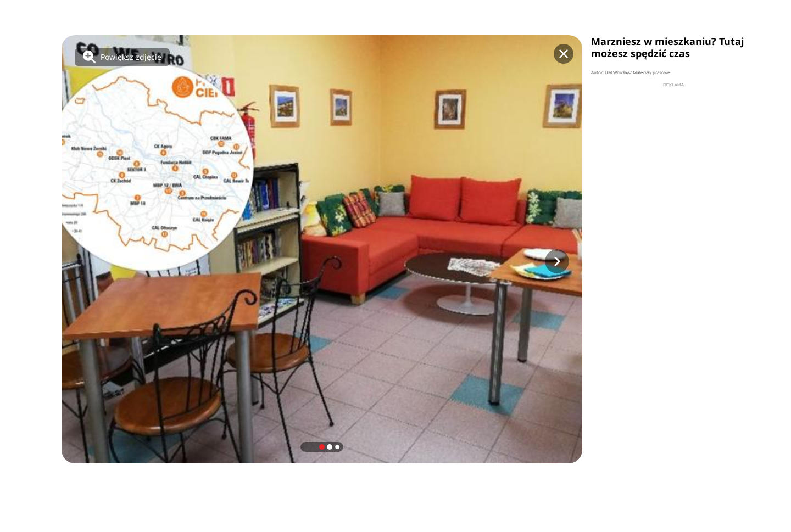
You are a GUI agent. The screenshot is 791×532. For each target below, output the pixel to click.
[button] (557, 261)
